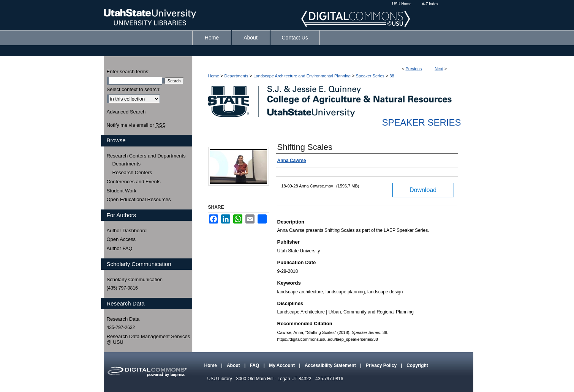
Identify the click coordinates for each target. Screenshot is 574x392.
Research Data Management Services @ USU (149, 339)
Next (439, 69)
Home (214, 76)
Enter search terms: (128, 72)
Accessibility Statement (331, 365)
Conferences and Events (134, 182)
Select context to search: (134, 89)
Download (423, 190)
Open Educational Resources (139, 199)
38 (392, 76)
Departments (236, 76)
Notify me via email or (136, 125)
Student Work (122, 191)
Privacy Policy (382, 365)
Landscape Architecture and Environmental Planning (302, 76)
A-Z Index (430, 4)
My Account (282, 365)
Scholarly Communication (135, 279)
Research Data (123, 319)
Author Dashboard (127, 231)
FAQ (255, 365)
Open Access (121, 239)
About (234, 365)
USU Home (402, 4)
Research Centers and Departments (146, 156)
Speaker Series (370, 76)
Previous (414, 69)
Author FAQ (120, 248)
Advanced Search (126, 112)
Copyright (417, 365)
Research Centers (132, 172)
